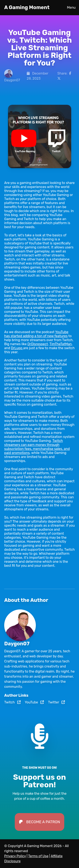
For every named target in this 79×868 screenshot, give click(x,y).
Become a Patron (39, 822)
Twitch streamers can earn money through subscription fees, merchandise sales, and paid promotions (37, 447)
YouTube (34, 702)
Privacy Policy (15, 856)
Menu (71, 7)
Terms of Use (38, 856)
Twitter (56, 702)
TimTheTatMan (61, 344)
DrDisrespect (38, 344)
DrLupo (17, 348)
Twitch (12, 702)
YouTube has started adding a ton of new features (36, 334)
